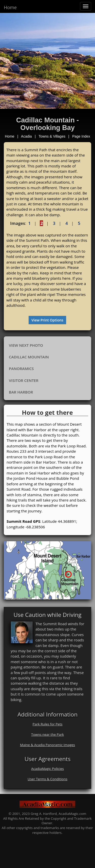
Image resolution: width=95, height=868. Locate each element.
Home (10, 7)
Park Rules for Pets (48, 724)
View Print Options (47, 320)
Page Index (81, 136)
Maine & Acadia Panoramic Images (48, 745)
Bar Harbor (21, 392)
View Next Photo (26, 345)
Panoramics (21, 368)
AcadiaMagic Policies (48, 769)
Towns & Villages (52, 136)
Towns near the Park (48, 734)
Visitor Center (24, 380)
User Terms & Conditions (48, 779)
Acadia (26, 136)
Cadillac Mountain (29, 357)
